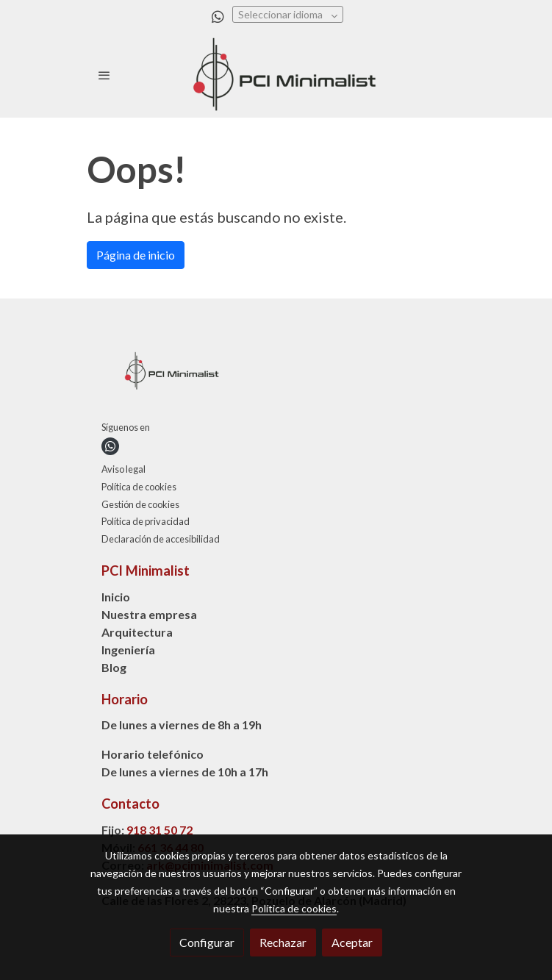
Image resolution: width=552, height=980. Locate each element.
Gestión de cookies (140, 504)
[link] (276, 75)
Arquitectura (137, 632)
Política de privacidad (146, 521)
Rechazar (283, 942)
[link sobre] (276, 374)
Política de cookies (139, 487)
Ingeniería (128, 650)
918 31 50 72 (159, 830)
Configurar (207, 942)
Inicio (116, 597)
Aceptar (352, 942)
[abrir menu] (104, 75)
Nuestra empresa (149, 614)
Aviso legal (123, 469)
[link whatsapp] (218, 16)
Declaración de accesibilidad (161, 539)
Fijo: (114, 830)
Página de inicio (136, 255)
